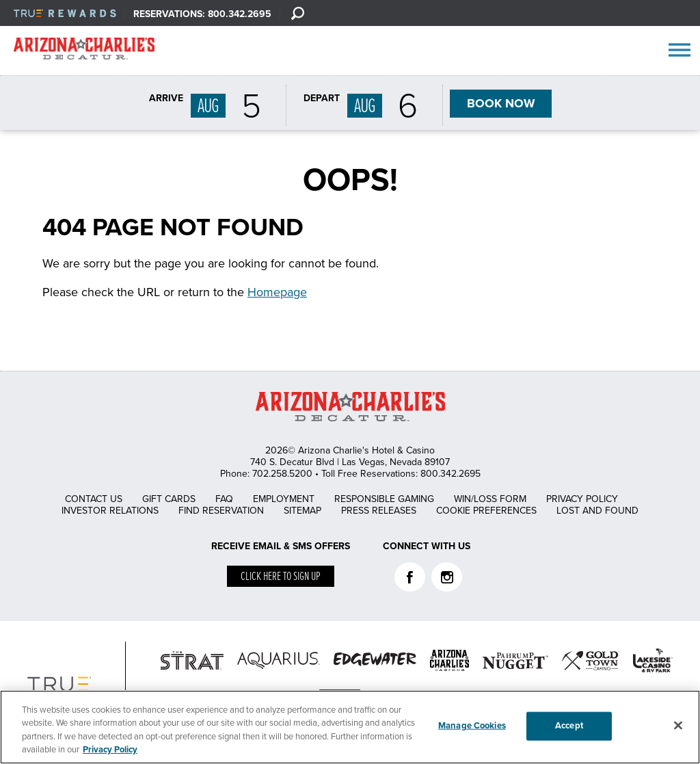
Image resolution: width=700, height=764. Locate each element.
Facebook (410, 577)
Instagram (447, 577)
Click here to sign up (281, 577)
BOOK (500, 104)
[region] (350, 727)
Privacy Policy (582, 499)
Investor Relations (110, 511)
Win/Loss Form (490, 499)
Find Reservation (221, 511)
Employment (284, 499)
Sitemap (302, 511)
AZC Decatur (84, 51)
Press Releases (379, 511)
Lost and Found (597, 511)
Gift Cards (169, 499)
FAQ (224, 499)
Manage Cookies (472, 726)
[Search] (297, 13)
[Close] (678, 725)
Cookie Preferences (486, 511)
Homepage (277, 292)
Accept (569, 726)
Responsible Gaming (384, 499)
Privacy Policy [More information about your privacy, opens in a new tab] (110, 750)
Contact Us (94, 499)
